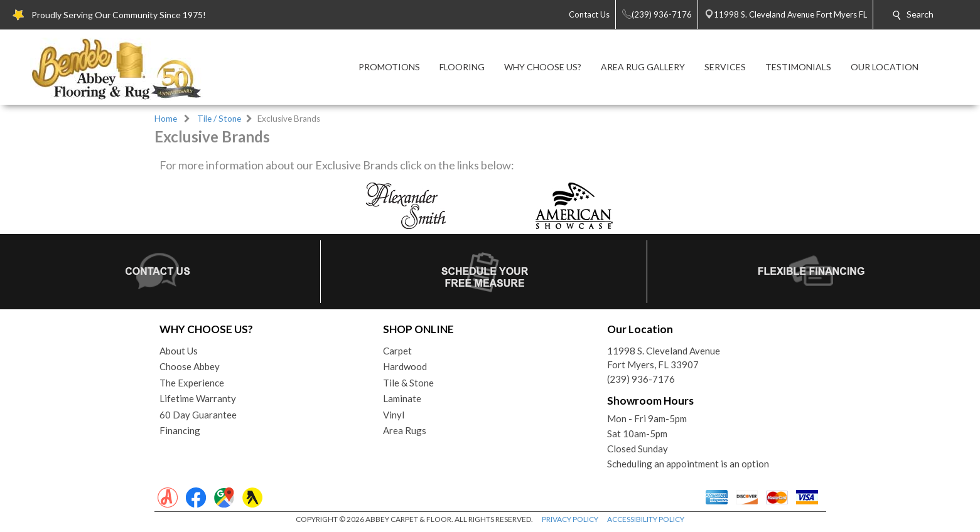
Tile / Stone (219, 119)
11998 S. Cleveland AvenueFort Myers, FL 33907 (664, 358)
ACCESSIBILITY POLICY (646, 519)
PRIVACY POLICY (570, 519)
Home (166, 119)
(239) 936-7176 (641, 379)
